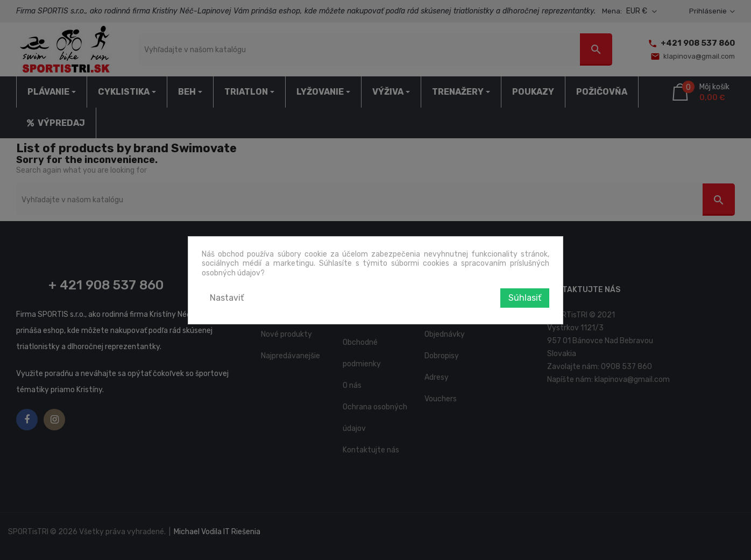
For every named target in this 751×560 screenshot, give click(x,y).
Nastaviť (227, 298)
